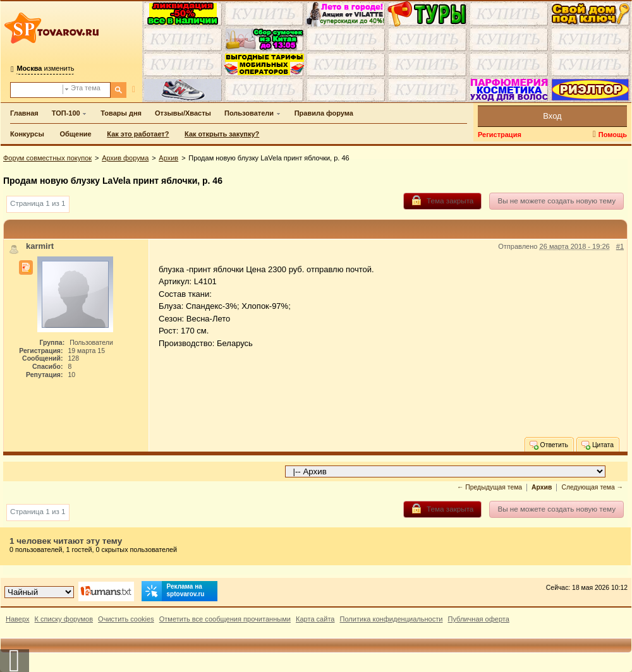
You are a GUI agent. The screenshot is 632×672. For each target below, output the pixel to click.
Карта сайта (315, 619)
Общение (75, 134)
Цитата (597, 445)
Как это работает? (138, 134)
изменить (45, 68)
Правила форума (324, 113)
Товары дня (121, 113)
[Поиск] (118, 90)
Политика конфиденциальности (392, 619)
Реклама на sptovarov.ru (173, 591)
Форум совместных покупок (47, 158)
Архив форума (125, 158)
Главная (24, 113)
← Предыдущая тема (489, 487)
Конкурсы (27, 134)
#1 (620, 246)
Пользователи (249, 113)
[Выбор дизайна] (39, 592)
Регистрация (500, 135)
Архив (168, 158)
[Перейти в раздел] (445, 471)
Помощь (613, 135)
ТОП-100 (66, 113)
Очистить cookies (126, 619)
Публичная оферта (478, 619)
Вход (552, 116)
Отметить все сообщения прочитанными (225, 619)
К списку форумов (64, 619)
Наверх (18, 619)
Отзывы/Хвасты (183, 113)
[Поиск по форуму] (37, 90)
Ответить (548, 445)
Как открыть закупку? (222, 134)
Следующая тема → (592, 487)
